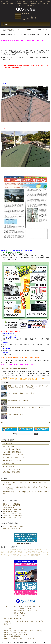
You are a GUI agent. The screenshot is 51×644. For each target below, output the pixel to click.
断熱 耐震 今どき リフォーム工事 (12, 461)
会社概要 (32, 631)
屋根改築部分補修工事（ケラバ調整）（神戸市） (21, 400)
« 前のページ (5, 422)
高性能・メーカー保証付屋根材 (11, 506)
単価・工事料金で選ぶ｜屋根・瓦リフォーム (25, 610)
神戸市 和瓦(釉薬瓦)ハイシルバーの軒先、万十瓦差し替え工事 (26, 407)
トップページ (7, 607)
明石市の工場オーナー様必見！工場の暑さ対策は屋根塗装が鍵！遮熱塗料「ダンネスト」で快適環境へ (26, 488)
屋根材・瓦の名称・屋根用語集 (12, 636)
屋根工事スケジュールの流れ (21, 616)
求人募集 (6, 639)
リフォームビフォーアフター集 (12, 469)
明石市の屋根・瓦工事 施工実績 (12, 449)
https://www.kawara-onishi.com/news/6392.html (15, 368)
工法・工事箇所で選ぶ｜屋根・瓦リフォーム (25, 609)
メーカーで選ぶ (8, 628)
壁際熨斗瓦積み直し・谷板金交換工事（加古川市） (22, 393)
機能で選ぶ (7, 625)
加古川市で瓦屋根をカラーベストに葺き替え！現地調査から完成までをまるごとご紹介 (26, 493)
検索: (15, 434)
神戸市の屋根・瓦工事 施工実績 (12, 452)
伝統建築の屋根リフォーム (10, 508)
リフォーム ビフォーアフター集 (21, 29)
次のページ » (46, 422)
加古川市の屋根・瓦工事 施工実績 (13, 455)
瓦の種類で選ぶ (8, 623)
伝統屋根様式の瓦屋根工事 (10, 512)
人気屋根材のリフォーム (10, 463)
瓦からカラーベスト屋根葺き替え (12, 510)
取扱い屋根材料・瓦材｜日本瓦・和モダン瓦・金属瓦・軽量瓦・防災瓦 (23, 621)
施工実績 (40, 631)
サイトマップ (30, 639)
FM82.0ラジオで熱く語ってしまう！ (13, 528)
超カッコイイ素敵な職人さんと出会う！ (14, 527)
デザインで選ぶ (8, 626)
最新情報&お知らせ (9, 29)
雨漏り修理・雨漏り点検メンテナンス (14, 458)
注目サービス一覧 (18, 612)
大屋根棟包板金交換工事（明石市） (17, 414)
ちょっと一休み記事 (9, 466)
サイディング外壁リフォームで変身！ (13, 517)
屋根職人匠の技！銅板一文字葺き (12, 513)
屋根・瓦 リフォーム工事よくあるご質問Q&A (15, 634)
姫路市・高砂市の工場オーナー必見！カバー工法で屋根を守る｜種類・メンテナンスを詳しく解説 (26, 483)
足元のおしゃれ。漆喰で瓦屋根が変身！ (14, 515)
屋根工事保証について (20, 614)
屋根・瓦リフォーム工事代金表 (12, 618)
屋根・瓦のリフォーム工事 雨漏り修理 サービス (27, 607)
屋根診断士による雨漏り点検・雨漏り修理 (15, 631)
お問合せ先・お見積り (17, 639)
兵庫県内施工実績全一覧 (10, 446)
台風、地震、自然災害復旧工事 (12, 472)
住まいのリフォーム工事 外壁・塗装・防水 (15, 633)
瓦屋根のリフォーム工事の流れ (11, 504)
